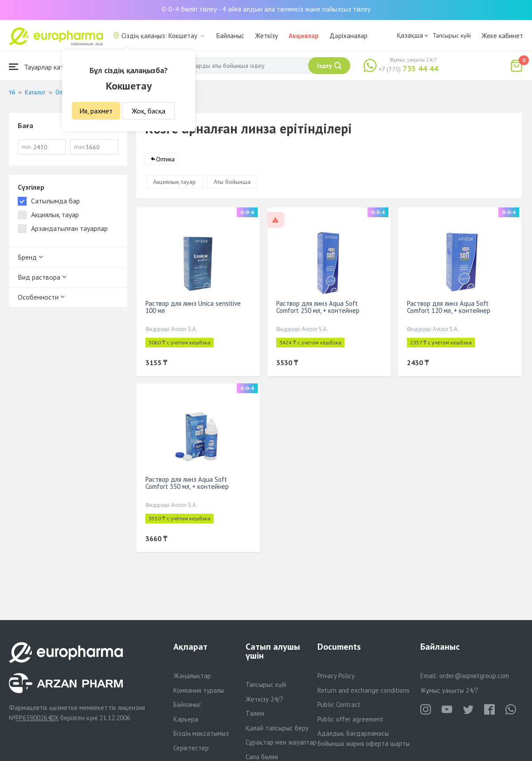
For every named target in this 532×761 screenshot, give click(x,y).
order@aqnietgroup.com (474, 676)
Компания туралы (199, 690)
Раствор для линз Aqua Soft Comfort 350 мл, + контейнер (187, 483)
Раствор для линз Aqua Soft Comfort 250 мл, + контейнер (318, 307)
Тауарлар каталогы (45, 67)
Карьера (186, 719)
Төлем (255, 713)
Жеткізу (266, 36)
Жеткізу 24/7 (264, 699)
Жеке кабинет (502, 36)
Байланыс (230, 36)
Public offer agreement (350, 719)
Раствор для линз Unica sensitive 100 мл (193, 307)
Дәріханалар (348, 36)
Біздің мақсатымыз (201, 733)
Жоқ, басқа (149, 111)
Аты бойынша (232, 182)
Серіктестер (191, 748)
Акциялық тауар (174, 182)
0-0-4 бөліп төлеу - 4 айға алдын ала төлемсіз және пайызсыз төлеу (266, 9)
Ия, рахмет (96, 111)
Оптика (165, 159)
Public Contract (339, 704)
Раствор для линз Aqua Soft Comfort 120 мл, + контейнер (449, 307)
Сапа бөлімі (262, 757)
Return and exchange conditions (364, 690)
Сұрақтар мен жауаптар (281, 742)
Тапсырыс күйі (452, 35)
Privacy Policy (336, 676)
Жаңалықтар (192, 676)
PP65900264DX (37, 718)
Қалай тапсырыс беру (277, 728)
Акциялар (304, 36)
